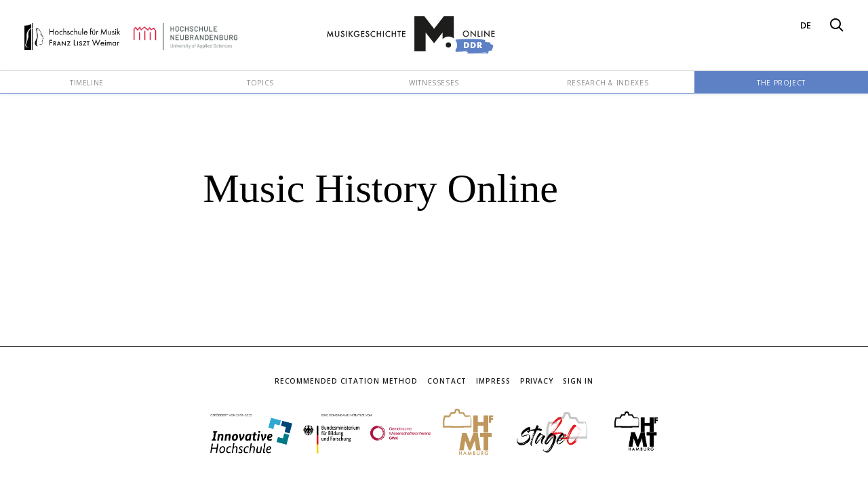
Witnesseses (434, 83)
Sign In (578, 381)
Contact (447, 381)
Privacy (537, 381)
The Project (781, 83)
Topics (260, 83)
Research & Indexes (608, 83)
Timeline (87, 83)
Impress (493, 381)
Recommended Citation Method (346, 381)
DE (806, 25)
